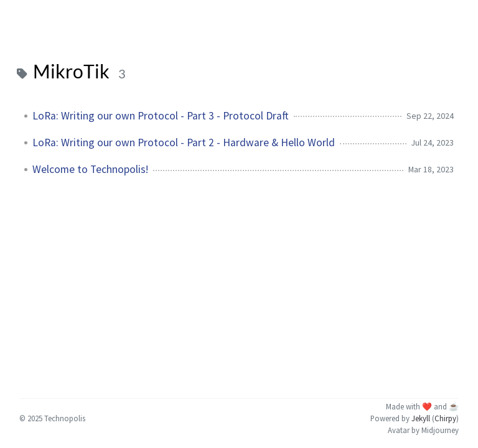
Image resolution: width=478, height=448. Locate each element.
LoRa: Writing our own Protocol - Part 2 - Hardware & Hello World (184, 142)
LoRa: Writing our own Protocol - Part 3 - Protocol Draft (161, 116)
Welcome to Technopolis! (90, 169)
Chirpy (445, 418)
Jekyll (421, 418)
